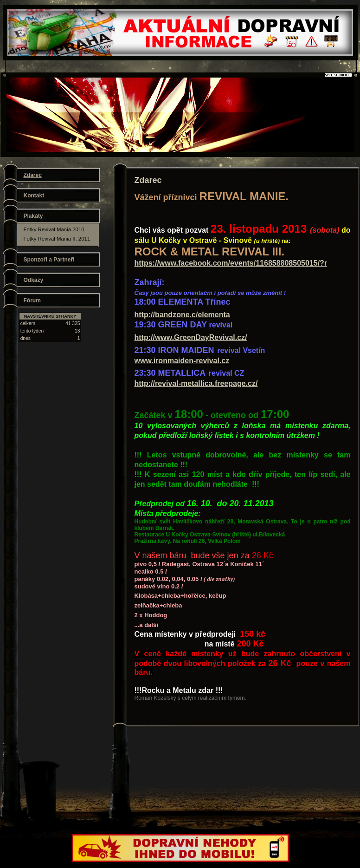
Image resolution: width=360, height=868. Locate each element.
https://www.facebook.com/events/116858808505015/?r (231, 263)
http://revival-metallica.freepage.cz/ (196, 383)
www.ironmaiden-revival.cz (182, 361)
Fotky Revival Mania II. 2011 (57, 239)
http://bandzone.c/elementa (182, 315)
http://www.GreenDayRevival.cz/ (191, 337)
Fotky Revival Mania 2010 (54, 229)
